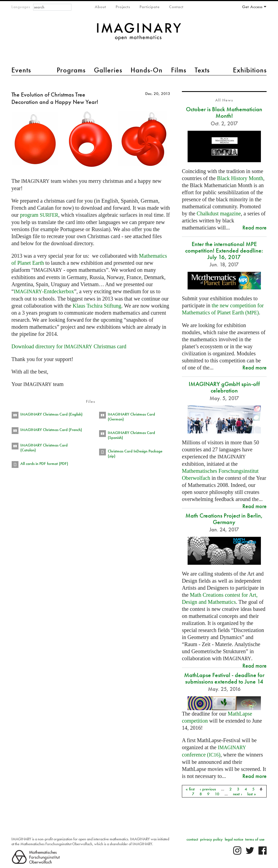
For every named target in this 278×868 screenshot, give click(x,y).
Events (21, 70)
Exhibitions (250, 70)
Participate (150, 7)
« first (190, 789)
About (100, 7)
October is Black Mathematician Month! (224, 112)
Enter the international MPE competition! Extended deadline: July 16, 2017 (224, 250)
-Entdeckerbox (44, 291)
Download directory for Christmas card (69, 346)
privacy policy (211, 839)
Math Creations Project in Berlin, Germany (224, 519)
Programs (71, 70)
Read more (255, 227)
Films (179, 70)
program (39, 215)
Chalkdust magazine (219, 213)
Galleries (108, 70)
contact (192, 839)
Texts (202, 70)
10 (217, 794)
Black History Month (240, 178)
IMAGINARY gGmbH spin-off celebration (224, 387)
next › (238, 794)
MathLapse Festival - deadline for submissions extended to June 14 (224, 678)
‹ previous (208, 789)
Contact (176, 7)
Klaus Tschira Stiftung (97, 306)
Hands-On (147, 70)
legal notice (234, 839)
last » (252, 794)
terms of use (255, 839)
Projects (123, 7)
